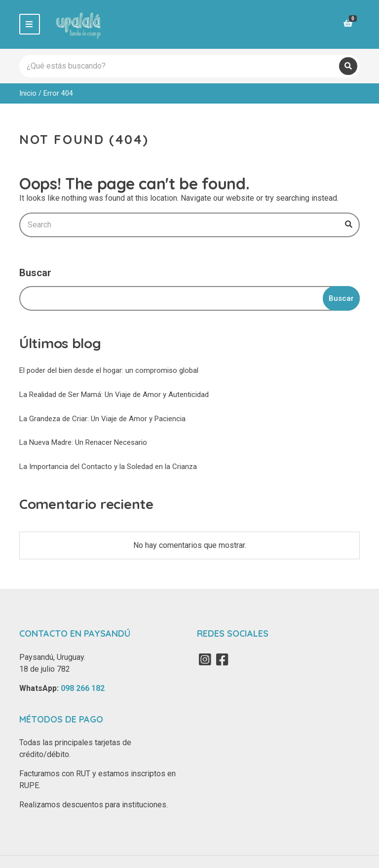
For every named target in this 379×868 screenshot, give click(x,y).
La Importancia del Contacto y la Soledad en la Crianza (108, 467)
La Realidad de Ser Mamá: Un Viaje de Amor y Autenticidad (114, 395)
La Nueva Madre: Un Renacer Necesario (83, 442)
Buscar (35, 273)
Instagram (205, 659)
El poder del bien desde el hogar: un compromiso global (109, 370)
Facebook (222, 659)
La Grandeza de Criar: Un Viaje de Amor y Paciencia (102, 419)
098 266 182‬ (83, 688)
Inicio (28, 93)
